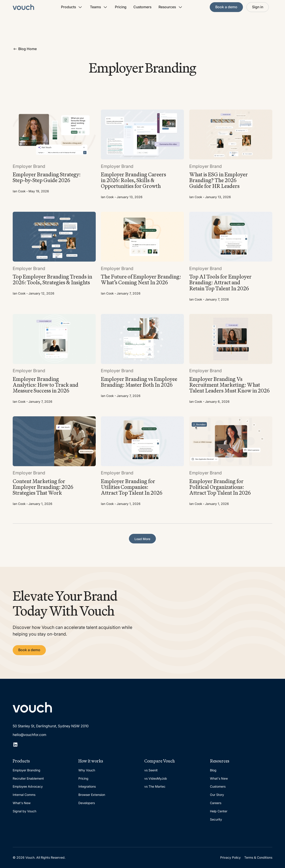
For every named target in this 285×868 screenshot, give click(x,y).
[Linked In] (15, 744)
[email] (66, 735)
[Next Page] (142, 539)
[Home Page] (23, 7)
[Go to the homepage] (32, 707)
